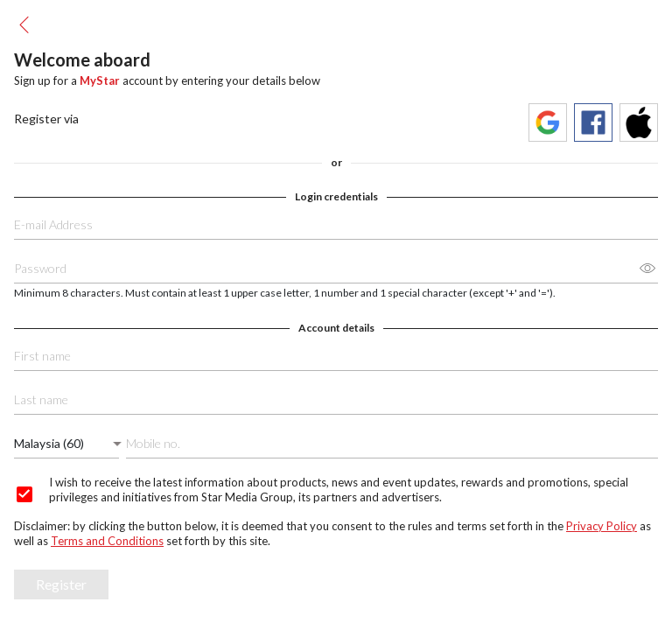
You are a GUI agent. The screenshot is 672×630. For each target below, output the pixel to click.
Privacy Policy (602, 526)
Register (61, 584)
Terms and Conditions (107, 541)
